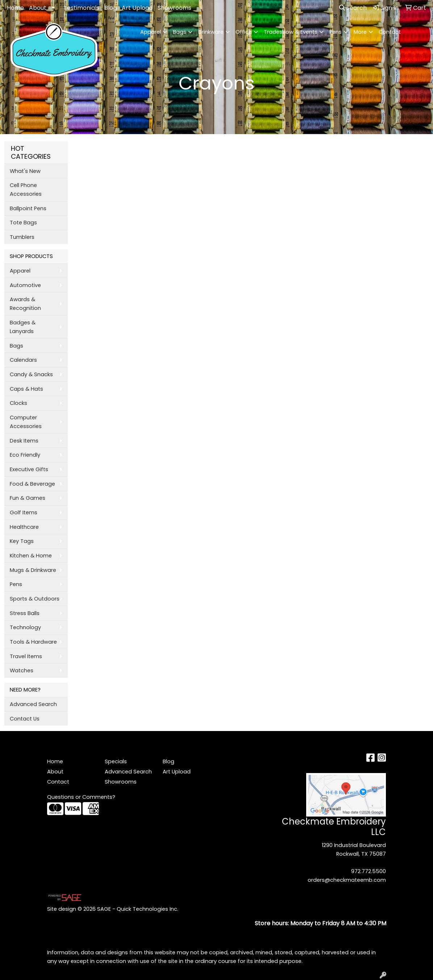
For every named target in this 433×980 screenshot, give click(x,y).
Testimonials (81, 8)
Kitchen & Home (31, 556)
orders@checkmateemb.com (347, 880)
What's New (25, 171)
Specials (116, 761)
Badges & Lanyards (23, 327)
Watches (22, 670)
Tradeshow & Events (291, 32)
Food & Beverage (32, 484)
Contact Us (25, 719)
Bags (180, 32)
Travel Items (26, 656)
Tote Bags (23, 223)
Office (244, 32)
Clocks (18, 403)
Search (353, 8)
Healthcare (24, 527)
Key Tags (22, 541)
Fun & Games (28, 498)
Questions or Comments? (81, 797)
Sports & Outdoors (35, 599)
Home (15, 8)
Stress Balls (25, 613)
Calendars (23, 360)
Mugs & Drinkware (33, 570)
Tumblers (22, 237)
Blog (111, 8)
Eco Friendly (25, 455)
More (360, 32)
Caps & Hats (26, 389)
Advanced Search (33, 704)
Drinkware (211, 32)
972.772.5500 (369, 871)
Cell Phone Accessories (26, 190)
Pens (336, 32)
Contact (390, 32)
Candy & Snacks (31, 374)
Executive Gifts (29, 469)
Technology (25, 627)
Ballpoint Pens (28, 208)
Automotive (25, 285)
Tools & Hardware (33, 642)
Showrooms (174, 8)
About (38, 8)
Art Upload (137, 8)
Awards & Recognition (25, 304)
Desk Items (24, 441)
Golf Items (24, 512)
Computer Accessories (26, 422)
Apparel (151, 32)
